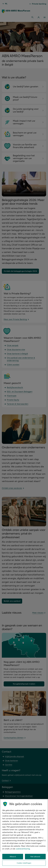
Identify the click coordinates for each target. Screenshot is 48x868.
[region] (24, 833)
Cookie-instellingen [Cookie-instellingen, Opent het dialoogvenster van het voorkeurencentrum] (24, 863)
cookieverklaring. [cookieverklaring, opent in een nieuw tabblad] (23, 849)
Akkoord (13, 857)
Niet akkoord (35, 857)
